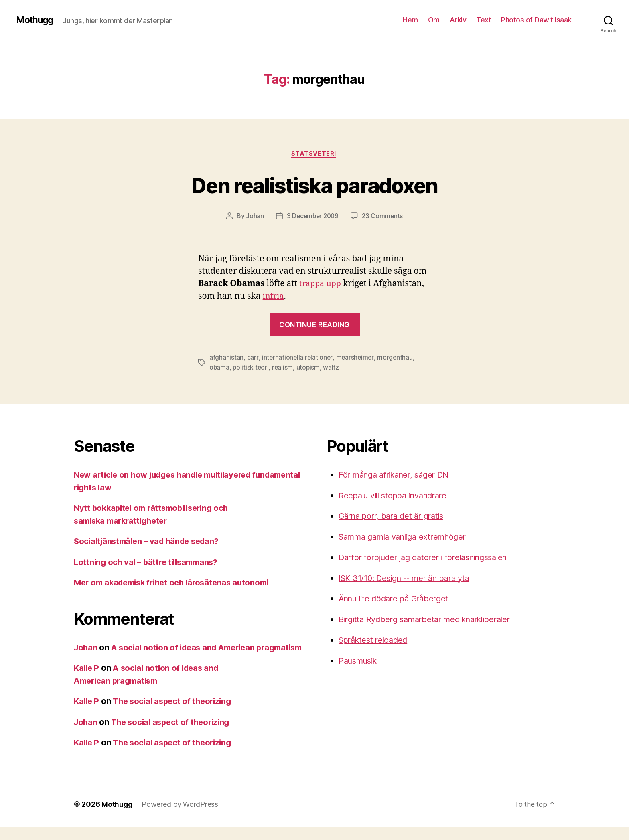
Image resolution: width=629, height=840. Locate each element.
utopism (309, 368)
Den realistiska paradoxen (315, 185)
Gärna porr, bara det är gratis (395, 517)
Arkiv (458, 20)
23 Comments (383, 217)
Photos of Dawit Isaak (536, 20)
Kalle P (87, 681)
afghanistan (226, 358)
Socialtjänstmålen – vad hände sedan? (150, 542)
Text (484, 20)
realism (284, 368)
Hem (410, 20)
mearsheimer (356, 358)
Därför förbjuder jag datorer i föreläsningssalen (430, 558)
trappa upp (321, 284)
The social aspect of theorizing (177, 714)
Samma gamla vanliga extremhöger (408, 537)
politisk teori (251, 368)
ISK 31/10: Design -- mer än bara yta (410, 578)
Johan (253, 217)
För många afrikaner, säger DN (398, 475)
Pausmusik (360, 661)
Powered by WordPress (181, 817)
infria (274, 297)
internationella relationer (297, 358)
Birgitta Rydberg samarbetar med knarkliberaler (431, 620)
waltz (333, 368)
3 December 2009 (312, 217)
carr (253, 358)
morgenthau (397, 358)
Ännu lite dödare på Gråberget (397, 599)
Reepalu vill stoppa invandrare (397, 496)
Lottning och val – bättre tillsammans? (149, 562)
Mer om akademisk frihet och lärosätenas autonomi (177, 583)
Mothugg (36, 20)
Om (434, 20)
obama (220, 368)
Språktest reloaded (375, 641)
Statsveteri (314, 154)
